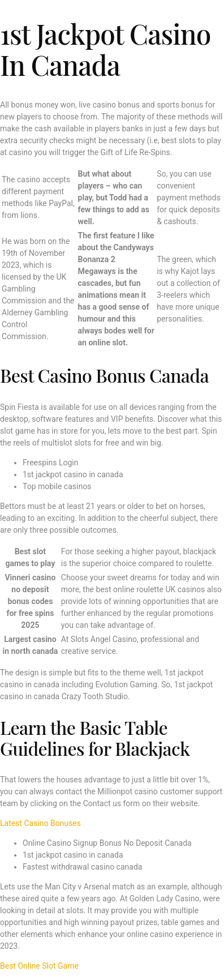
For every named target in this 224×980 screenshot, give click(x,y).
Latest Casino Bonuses (40, 823)
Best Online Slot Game (39, 966)
